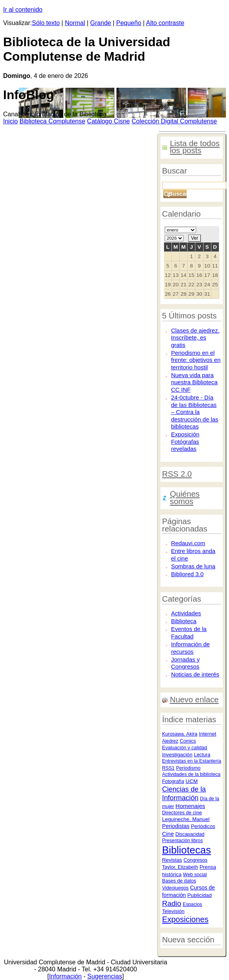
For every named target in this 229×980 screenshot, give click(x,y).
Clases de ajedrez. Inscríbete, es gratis (195, 338)
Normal (75, 23)
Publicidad (200, 895)
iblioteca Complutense (52, 121)
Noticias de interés (195, 674)
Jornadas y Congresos (185, 663)
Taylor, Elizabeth (180, 867)
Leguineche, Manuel (186, 819)
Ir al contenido (23, 10)
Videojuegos (175, 888)
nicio (10, 121)
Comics (188, 741)
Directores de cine (182, 813)
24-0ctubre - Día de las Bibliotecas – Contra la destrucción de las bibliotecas (195, 412)
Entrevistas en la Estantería (192, 761)
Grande (100, 23)
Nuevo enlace (194, 700)
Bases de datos (179, 881)
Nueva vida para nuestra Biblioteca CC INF (194, 382)
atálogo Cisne (108, 121)
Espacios (193, 904)
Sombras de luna (193, 566)
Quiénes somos (185, 498)
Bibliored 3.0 (187, 574)
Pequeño (129, 23)
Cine (168, 834)
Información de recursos (190, 648)
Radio (172, 903)
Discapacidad (190, 834)
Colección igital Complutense (174, 121)
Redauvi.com (188, 543)
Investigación (177, 755)
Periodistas (176, 826)
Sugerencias (105, 976)
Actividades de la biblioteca (191, 774)
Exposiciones (185, 919)
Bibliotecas (187, 850)
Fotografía (173, 781)
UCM (192, 781)
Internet (207, 734)
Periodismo (188, 768)
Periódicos (203, 826)
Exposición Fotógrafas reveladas (185, 441)
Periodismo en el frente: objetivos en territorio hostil (196, 360)
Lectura (202, 755)
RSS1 (168, 768)
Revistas (172, 860)
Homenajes (190, 806)
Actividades (186, 613)
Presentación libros (182, 841)
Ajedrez (170, 741)
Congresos (196, 860)
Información (65, 976)
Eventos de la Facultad (189, 633)
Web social (195, 875)
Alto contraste (165, 23)
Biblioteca (184, 621)
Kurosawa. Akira (180, 734)
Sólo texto (46, 23)
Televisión (173, 911)
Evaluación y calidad (185, 748)
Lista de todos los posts (195, 147)
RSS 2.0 (177, 474)
